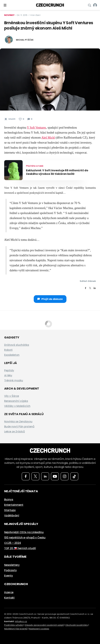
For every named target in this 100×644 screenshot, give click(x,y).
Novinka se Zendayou (18, 422)
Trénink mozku (14, 380)
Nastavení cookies (39, 629)
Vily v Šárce (12, 396)
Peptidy (9, 370)
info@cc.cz (21, 621)
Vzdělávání (12, 516)
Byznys (9, 499)
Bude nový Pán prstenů (19, 427)
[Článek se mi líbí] (21, 119)
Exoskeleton (12, 355)
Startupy (10, 510)
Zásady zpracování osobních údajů (44, 625)
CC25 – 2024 (13, 543)
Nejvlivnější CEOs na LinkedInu (24, 532)
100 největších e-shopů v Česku (25, 538)
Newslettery (12, 565)
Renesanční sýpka (16, 401)
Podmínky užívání (14, 625)
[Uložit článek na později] (10, 119)
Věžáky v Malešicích (17, 406)
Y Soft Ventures (36, 128)
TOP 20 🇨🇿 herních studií (20, 548)
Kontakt (9, 598)
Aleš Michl (48, 138)
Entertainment (14, 505)
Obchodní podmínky (77, 625)
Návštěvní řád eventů (16, 629)
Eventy (9, 576)
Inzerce (9, 592)
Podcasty (10, 570)
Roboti (8, 350)
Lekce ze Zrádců (15, 432)
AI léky (8, 375)
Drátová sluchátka (17, 345)
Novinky (9, 15)
